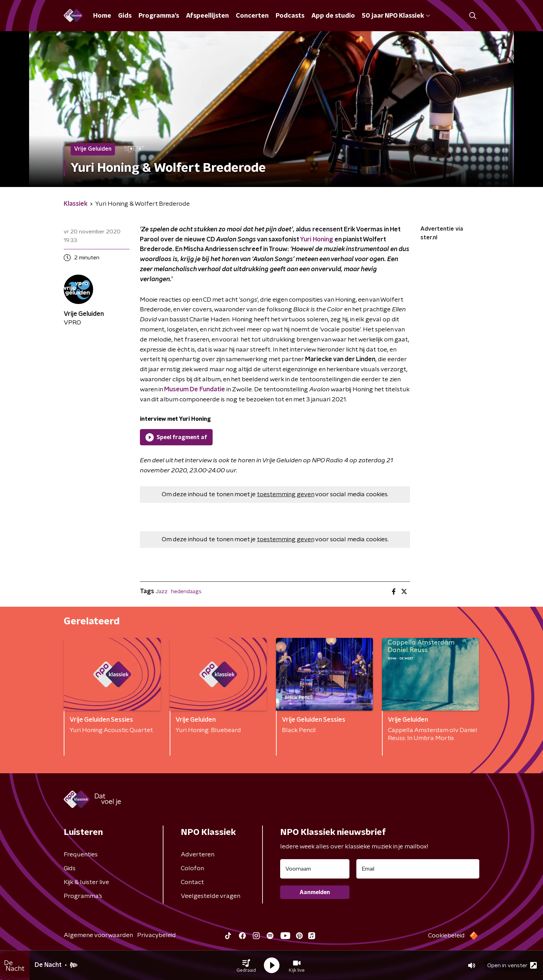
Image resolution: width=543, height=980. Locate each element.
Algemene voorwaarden (98, 935)
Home (102, 16)
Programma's (159, 16)
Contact (192, 882)
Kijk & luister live (86, 882)
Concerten (252, 16)
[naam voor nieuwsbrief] (315, 869)
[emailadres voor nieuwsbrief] (418, 869)
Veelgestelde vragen (211, 896)
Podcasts (290, 16)
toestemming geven (286, 495)
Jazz (162, 591)
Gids (125, 16)
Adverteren (198, 855)
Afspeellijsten (207, 16)
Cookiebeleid (446, 936)
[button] (246, 965)
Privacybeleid (157, 935)
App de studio (333, 16)
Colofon (192, 868)
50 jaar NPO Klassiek (396, 16)
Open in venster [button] (512, 965)
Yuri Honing (317, 240)
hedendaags (186, 591)
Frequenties (81, 855)
